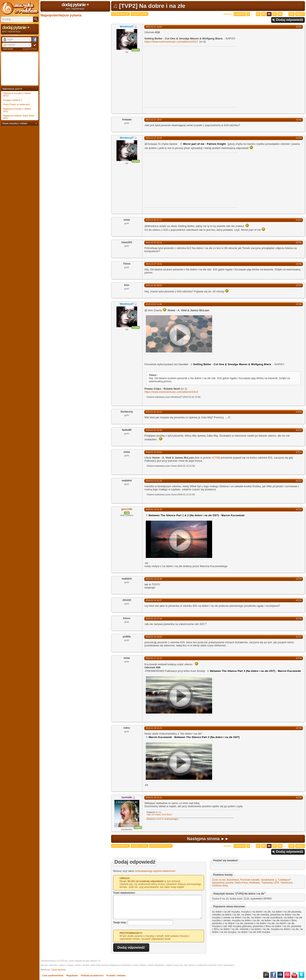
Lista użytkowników (53, 975)
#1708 (299, 304)
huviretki (127, 797)
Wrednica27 (127, 27)
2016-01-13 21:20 (154, 481)
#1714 (299, 579)
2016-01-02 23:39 (154, 430)
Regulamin (72, 975)
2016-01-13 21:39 (154, 510)
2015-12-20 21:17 (154, 220)
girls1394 (127, 509)
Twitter (301, 975)
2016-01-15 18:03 (154, 637)
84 (258, 14)
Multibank (254, 883)
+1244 (136, 50)
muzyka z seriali (139, 14)
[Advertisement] (177, 77)
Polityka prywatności (92, 975)
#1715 (299, 600)
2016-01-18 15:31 (154, 798)
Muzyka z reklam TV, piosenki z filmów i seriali (20, 8)
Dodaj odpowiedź (290, 20)
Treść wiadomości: (124, 893)
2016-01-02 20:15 (154, 412)
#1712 (299, 481)
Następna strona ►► (208, 839)
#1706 (299, 264)
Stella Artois (241, 883)
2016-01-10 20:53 (154, 452)
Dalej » (300, 14)
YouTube (294, 975)
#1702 (299, 120)
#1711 (299, 452)
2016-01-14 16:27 (154, 600)
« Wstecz (240, 14)
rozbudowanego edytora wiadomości (155, 871)
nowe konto (8, 49)
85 (264, 14)
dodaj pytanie (75, 6)
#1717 (299, 637)
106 (291, 14)
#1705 (299, 243)
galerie (19, 89)
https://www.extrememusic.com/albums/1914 (171, 392)
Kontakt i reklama (116, 975)
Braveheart (233, 880)
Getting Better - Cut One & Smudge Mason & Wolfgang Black (232, 364)
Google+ (266, 975)
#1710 (299, 430)
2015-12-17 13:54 (154, 27)
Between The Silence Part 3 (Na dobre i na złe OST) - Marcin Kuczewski (255, 671)
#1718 (299, 658)
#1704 (299, 220)
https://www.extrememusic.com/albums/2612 (171, 42)
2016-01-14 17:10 (154, 619)
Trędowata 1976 (270, 883)
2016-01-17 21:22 (154, 658)
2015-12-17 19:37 (154, 120)
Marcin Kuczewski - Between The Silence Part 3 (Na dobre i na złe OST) (194, 737)
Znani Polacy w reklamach (16, 104)
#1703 (299, 138)
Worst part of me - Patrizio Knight (204, 144)
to (157, 812)
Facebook (273, 975)
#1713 (299, 510)
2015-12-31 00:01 (154, 285)
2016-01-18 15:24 (154, 728)
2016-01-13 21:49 (154, 579)
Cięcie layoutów (59, 970)
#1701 (299, 27)
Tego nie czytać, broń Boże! (159, 815)
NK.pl (280, 975)
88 (280, 14)
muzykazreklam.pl (120, 14)
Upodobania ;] (269, 880)
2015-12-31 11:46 (154, 304)
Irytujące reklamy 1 (13, 100)
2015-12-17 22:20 (154, 138)
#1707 (299, 285)
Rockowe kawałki (250, 880)
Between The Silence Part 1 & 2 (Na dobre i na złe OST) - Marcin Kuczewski (197, 515)
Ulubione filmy (220, 886)
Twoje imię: (120, 922)
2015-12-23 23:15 (154, 243)
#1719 (299, 728)
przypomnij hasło (30, 49)
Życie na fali (219, 880)
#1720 (299, 798)
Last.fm (287, 975)
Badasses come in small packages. (163, 819)
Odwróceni (286, 883)
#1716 (299, 619)
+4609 (138, 827)
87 (275, 14)
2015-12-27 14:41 (154, 264)
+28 (127, 513)
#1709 (299, 412)
